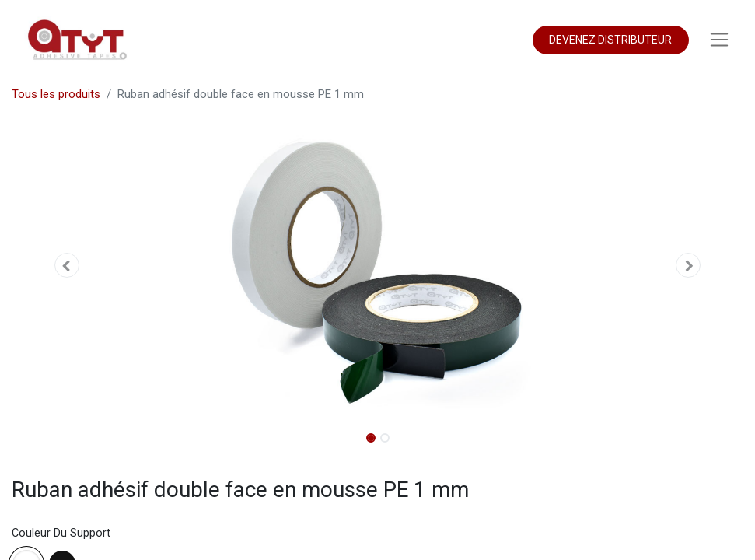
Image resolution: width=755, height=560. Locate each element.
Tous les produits (56, 94)
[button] (66, 265)
